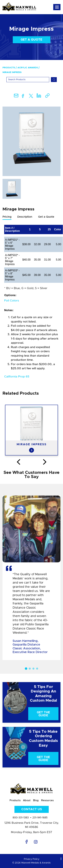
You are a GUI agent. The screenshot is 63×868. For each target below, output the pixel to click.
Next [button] (45, 462)
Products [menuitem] (9, 68)
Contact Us (32, 809)
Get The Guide (43, 714)
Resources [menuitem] (47, 800)
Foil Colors (12, 301)
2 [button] (30, 669)
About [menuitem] (27, 800)
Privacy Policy (32, 859)
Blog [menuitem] (36, 800)
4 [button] (37, 669)
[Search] (28, 80)
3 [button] (33, 669)
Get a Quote (32, 40)
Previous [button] (18, 462)
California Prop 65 (17, 377)
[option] (32, 141)
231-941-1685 (40, 818)
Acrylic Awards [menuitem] (28, 68)
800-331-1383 (21, 818)
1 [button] (26, 668)
